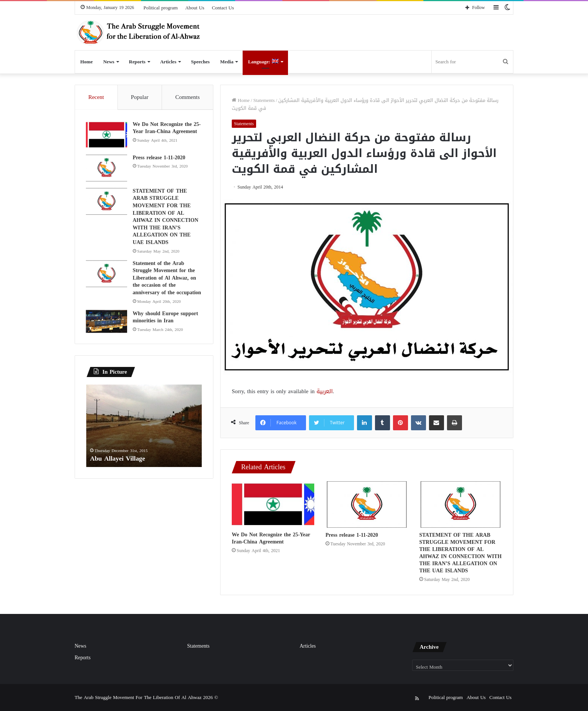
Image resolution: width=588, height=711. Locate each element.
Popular (140, 97)
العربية (325, 391)
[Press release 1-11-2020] (367, 504)
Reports (137, 62)
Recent (96, 97)
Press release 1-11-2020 (352, 535)
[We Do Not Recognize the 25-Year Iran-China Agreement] (273, 504)
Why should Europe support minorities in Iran (166, 318)
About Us (195, 8)
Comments (188, 97)
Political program (161, 8)
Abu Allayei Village (118, 459)
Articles (168, 62)
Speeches (200, 62)
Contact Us (223, 8)
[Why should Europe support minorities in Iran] (107, 322)
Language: (263, 62)
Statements (264, 100)
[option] (144, 427)
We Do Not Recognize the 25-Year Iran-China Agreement (271, 538)
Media (227, 62)
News (109, 62)
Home (86, 62)
